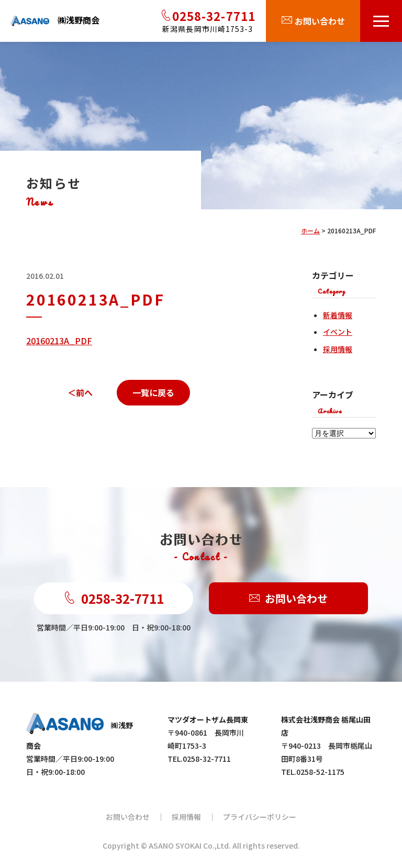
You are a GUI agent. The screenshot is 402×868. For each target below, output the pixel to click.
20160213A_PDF (59, 341)
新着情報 (338, 315)
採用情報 (338, 349)
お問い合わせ (288, 598)
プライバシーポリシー (260, 817)
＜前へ (80, 392)
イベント (338, 332)
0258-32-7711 (114, 598)
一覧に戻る (153, 392)
